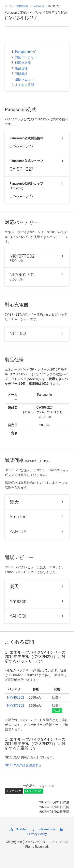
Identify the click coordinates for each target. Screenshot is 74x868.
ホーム (8, 6)
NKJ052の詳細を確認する (23, 765)
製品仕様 (21, 68)
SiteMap (18, 829)
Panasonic (38, 6)
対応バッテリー (26, 57)
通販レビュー (24, 79)
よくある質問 (24, 85)
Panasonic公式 (26, 52)
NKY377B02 (16, 706)
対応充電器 (23, 63)
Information (43, 829)
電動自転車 (22, 6)
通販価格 (21, 74)
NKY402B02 (16, 697)
